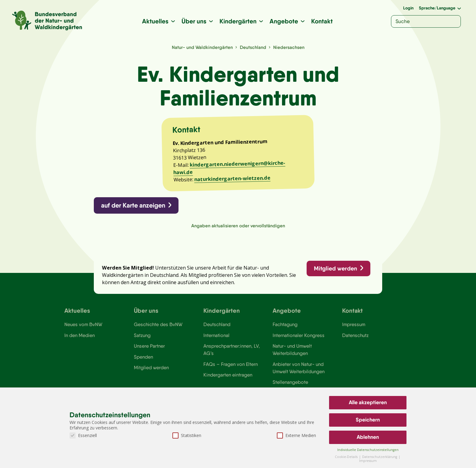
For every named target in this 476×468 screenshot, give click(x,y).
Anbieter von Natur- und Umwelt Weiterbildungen (299, 370)
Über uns (194, 21)
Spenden (143, 359)
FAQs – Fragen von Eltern (230, 366)
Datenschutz (355, 337)
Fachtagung (285, 326)
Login (408, 8)
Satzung (142, 337)
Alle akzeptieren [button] (368, 402)
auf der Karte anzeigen (133, 206)
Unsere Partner (149, 348)
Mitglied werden (335, 270)
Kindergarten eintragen (228, 377)
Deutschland (253, 47)
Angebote (284, 21)
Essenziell (83, 435)
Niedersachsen (289, 47)
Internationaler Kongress (299, 337)
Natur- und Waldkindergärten (202, 47)
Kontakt (322, 21)
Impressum (354, 326)
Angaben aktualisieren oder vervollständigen (238, 227)
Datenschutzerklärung (380, 457)
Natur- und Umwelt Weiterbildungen (292, 351)
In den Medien (80, 337)
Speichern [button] (368, 420)
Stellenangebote (290, 384)
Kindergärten (238, 21)
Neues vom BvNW (83, 326)
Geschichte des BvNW (158, 326)
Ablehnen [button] (368, 437)
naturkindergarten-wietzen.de (233, 179)
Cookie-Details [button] (347, 457)
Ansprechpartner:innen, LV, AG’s (232, 351)
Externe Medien (296, 435)
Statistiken (187, 435)
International (216, 337)
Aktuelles (156, 21)
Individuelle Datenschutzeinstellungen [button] (368, 450)
